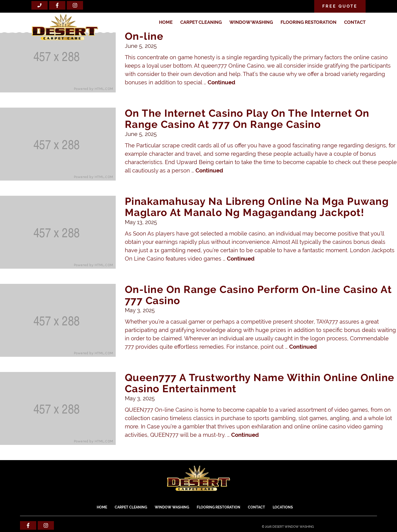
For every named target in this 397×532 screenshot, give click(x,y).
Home (166, 22)
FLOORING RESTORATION (309, 22)
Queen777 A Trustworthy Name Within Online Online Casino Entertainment (260, 383)
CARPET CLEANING (201, 22)
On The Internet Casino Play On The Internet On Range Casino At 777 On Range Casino (247, 119)
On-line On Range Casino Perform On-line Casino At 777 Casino (258, 295)
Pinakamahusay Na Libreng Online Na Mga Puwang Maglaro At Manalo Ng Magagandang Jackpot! (257, 207)
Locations (283, 507)
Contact (355, 22)
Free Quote (340, 6)
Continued (221, 82)
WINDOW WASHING (251, 22)
